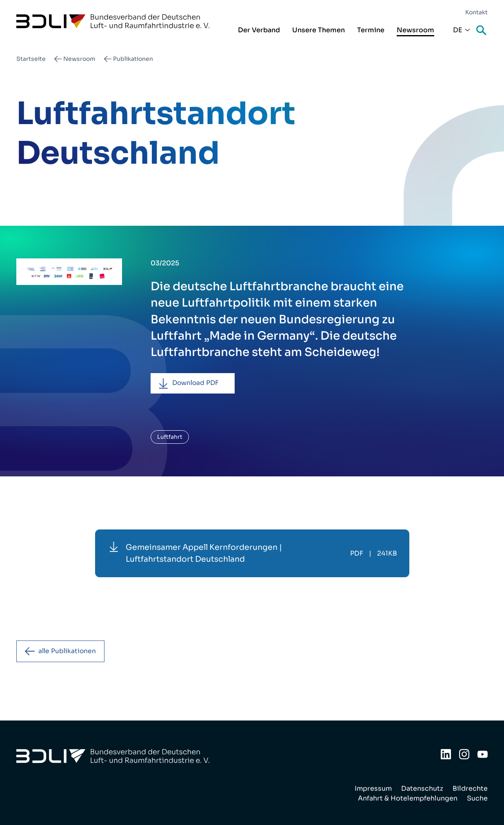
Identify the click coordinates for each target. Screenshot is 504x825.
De (458, 30)
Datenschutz (422, 788)
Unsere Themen (319, 30)
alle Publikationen (69, 652)
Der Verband (259, 30)
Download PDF (198, 384)
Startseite (31, 59)
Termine (371, 30)
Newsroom (415, 30)
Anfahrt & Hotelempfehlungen (408, 798)
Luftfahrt (170, 438)
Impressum (373, 788)
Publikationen (133, 59)
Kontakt (476, 12)
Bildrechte (470, 788)
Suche (482, 31)
